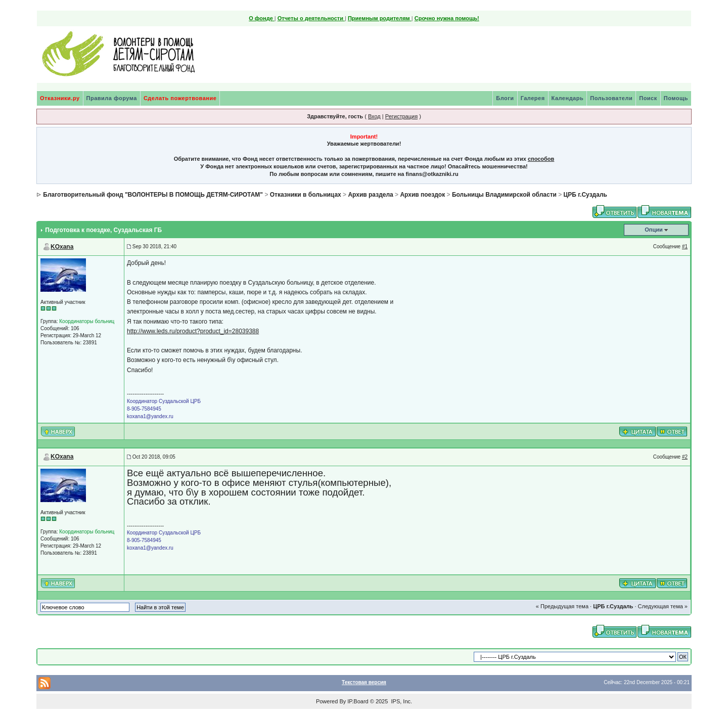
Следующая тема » (663, 606)
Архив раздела (370, 195)
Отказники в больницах (306, 195)
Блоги (505, 98)
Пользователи (611, 98)
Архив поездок (422, 195)
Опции (654, 230)
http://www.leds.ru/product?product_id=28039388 (193, 331)
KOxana (62, 247)
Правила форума (112, 98)
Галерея (533, 98)
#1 (685, 246)
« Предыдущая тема (562, 606)
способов (541, 159)
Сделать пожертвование (180, 98)
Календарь (568, 98)
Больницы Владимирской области (504, 195)
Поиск (648, 98)
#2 (685, 457)
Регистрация (401, 116)
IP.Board (358, 701)
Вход (374, 116)
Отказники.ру (60, 98)
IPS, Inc (401, 701)
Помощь (676, 98)
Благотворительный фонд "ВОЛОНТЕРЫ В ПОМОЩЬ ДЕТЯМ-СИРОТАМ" (153, 195)
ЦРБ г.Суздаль (585, 195)
